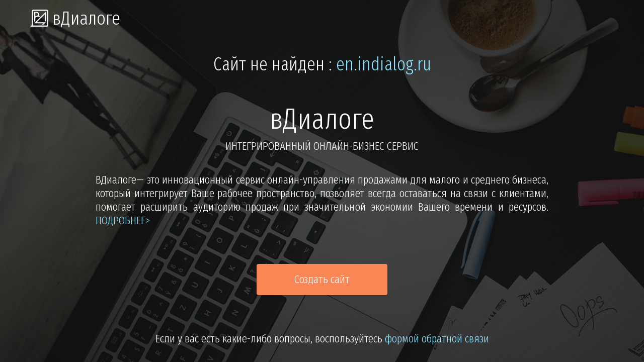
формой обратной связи (437, 339)
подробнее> (123, 220)
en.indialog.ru (384, 64)
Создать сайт (322, 279)
